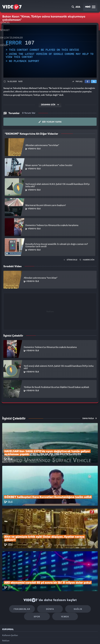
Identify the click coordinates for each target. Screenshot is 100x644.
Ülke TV (48, 637)
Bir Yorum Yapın (50, 122)
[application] (50, 51)
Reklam (6, 607)
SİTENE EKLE (70, 260)
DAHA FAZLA (90, 418)
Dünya (50, 573)
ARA (76, 7)
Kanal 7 (14, 637)
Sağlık (75, 573)
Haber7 (64, 637)
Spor (38, 581)
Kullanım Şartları (10, 600)
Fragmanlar (25, 573)
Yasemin (82, 637)
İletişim (6, 614)
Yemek (64, 581)
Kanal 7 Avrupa (38, 637)
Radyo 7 (26, 637)
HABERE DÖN (87, 260)
